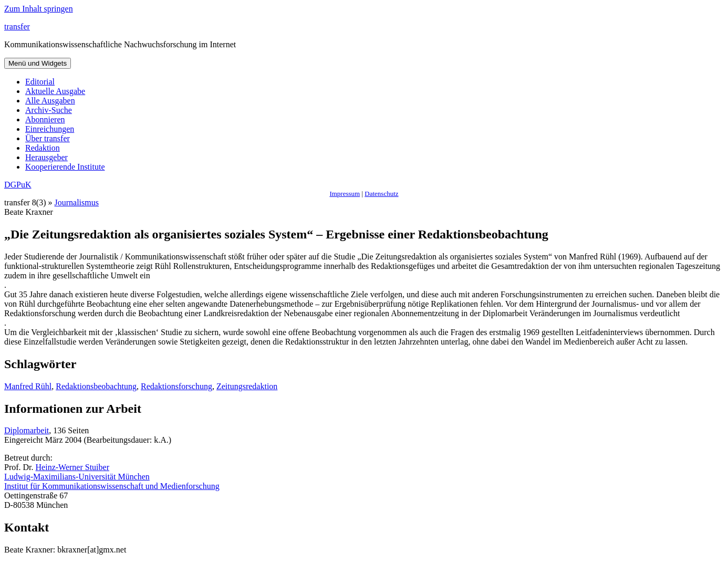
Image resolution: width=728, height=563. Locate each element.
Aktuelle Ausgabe (55, 91)
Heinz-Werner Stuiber (72, 467)
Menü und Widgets (38, 63)
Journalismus (77, 202)
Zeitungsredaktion (247, 386)
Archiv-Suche (49, 110)
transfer (17, 27)
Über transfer (48, 138)
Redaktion (43, 148)
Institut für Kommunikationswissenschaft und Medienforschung (112, 486)
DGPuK (18, 185)
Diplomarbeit (27, 430)
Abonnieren (45, 119)
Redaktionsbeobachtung (96, 386)
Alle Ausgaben (50, 101)
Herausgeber (46, 157)
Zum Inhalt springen (39, 9)
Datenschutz (381, 194)
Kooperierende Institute (65, 167)
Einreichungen (50, 129)
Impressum (345, 194)
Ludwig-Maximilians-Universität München (77, 477)
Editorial (40, 82)
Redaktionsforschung (176, 386)
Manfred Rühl (28, 386)
